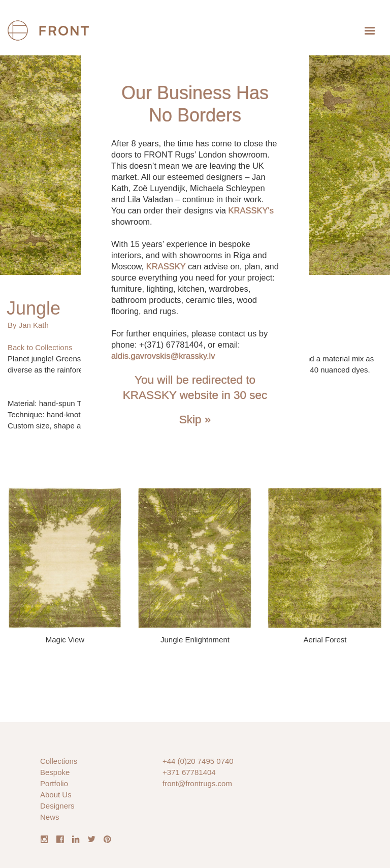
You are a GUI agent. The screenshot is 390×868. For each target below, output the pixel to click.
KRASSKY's (251, 210)
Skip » (195, 420)
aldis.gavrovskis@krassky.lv (163, 356)
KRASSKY (166, 266)
